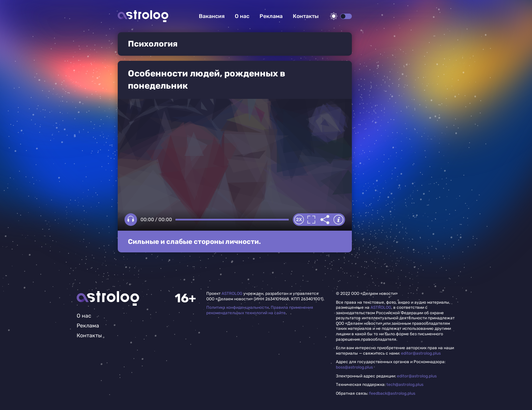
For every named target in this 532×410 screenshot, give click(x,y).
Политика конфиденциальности (237, 307)
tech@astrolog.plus (405, 385)
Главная (108, 298)
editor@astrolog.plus (421, 353)
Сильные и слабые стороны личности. (194, 242)
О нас (242, 16)
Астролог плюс (143, 16)
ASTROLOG (232, 293)
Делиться (325, 220)
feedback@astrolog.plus (392, 393)
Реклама (271, 16)
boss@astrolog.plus (354, 367)
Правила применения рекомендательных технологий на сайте (260, 310)
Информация (338, 220)
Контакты (306, 16)
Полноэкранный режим (311, 220)
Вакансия (212, 16)
